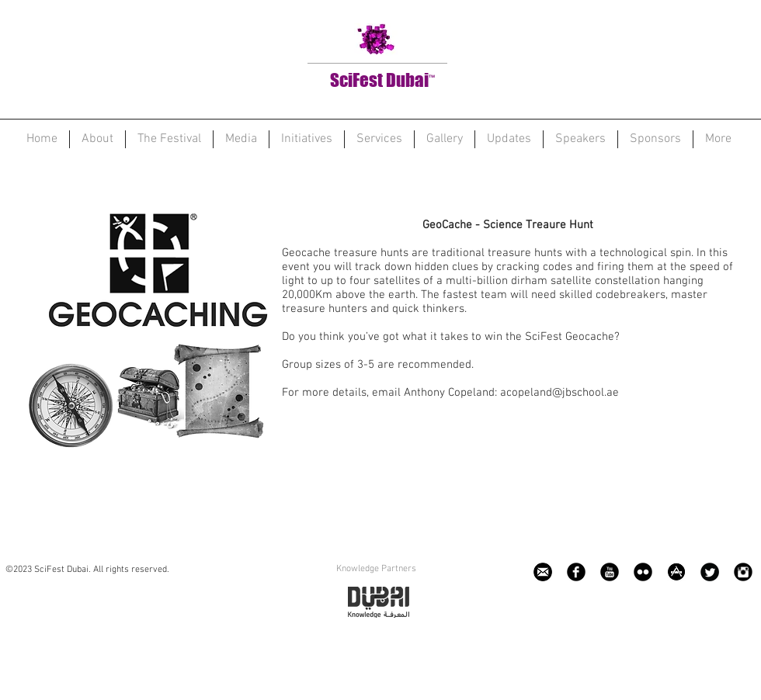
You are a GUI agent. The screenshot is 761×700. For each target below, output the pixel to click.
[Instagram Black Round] (743, 572)
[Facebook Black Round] (576, 572)
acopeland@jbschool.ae (559, 393)
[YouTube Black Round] (610, 572)
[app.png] (676, 572)
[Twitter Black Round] (710, 572)
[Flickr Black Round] (643, 572)
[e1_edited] (543, 572)
